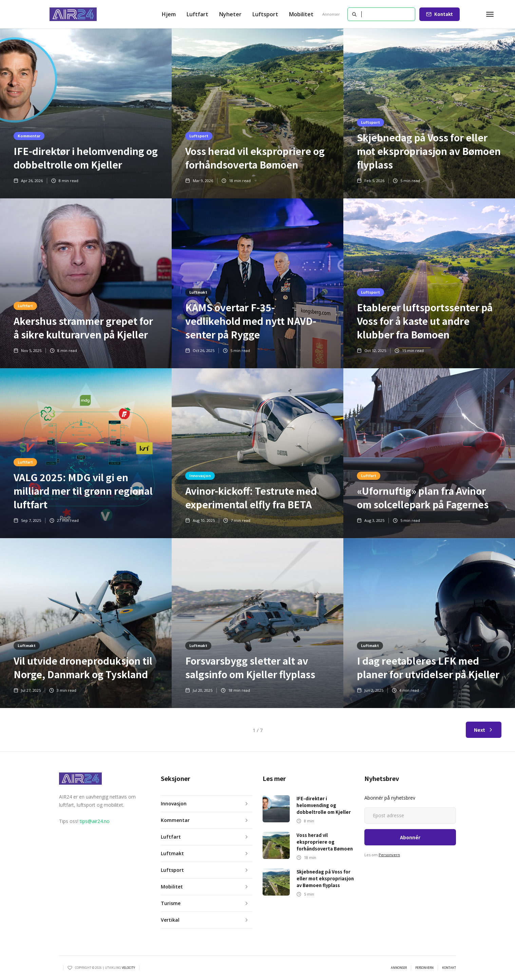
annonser (399, 968)
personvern (424, 968)
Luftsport (265, 14)
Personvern (389, 855)
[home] (73, 14)
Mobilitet (301, 14)
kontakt (449, 968)
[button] (197, 14)
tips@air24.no (95, 821)
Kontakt (444, 14)
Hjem (169, 14)
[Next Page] (484, 730)
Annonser (331, 14)
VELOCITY (128, 968)
